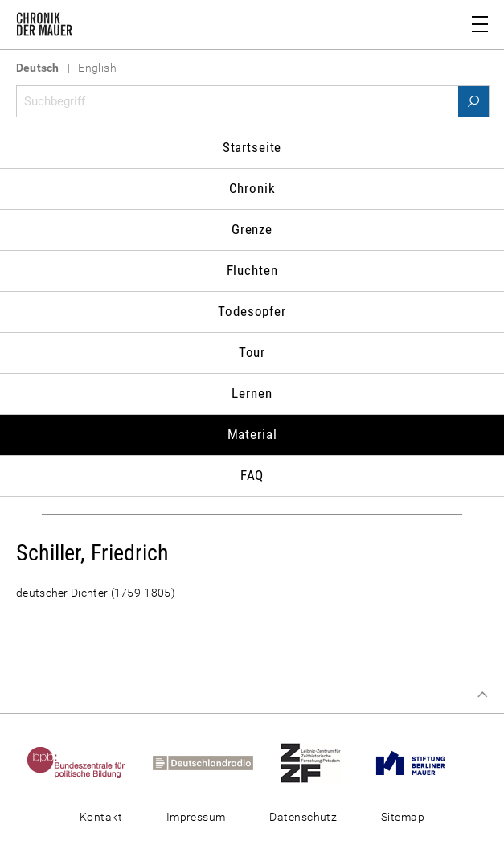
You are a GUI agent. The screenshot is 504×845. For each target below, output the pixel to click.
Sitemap (403, 817)
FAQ (252, 475)
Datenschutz (303, 817)
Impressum (196, 817)
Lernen (252, 393)
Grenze (252, 229)
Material (252, 434)
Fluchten (252, 270)
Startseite (252, 147)
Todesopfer (252, 311)
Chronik (252, 188)
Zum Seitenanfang (482, 695)
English (97, 68)
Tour (252, 352)
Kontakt (101, 817)
